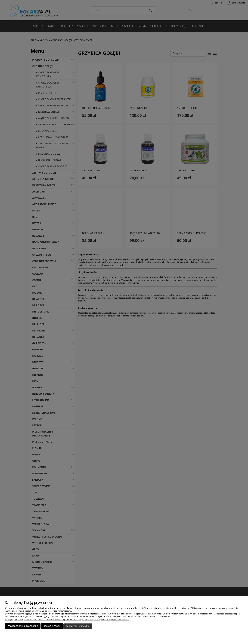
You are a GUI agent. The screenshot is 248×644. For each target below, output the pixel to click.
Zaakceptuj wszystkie (78, 626)
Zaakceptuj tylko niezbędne (23, 626)
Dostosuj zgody (52, 626)
